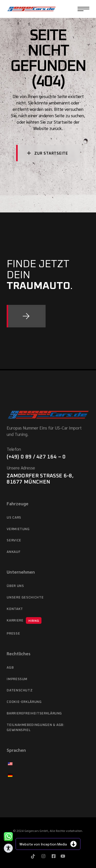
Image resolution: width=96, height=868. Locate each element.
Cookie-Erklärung (24, 702)
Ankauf (13, 552)
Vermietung (18, 529)
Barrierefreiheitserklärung (34, 714)
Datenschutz (20, 690)
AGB (10, 668)
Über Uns (15, 586)
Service (14, 540)
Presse (13, 634)
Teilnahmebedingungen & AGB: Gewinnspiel (35, 728)
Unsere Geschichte (25, 598)
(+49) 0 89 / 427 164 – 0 (36, 457)
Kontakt (15, 609)
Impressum (17, 679)
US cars (14, 518)
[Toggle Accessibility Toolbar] (8, 848)
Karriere (24, 620)
